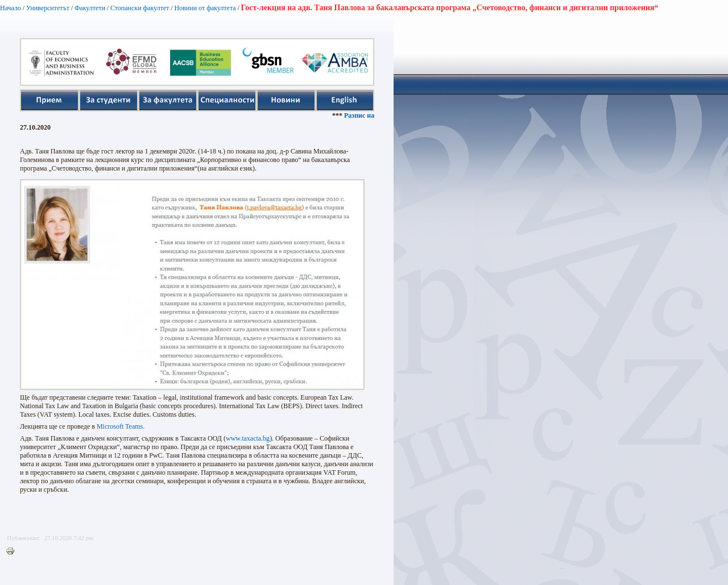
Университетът (48, 8)
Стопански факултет (140, 8)
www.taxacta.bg (248, 438)
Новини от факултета (205, 8)
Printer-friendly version (13, 551)
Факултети (90, 8)
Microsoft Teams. (121, 426)
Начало (11, 8)
